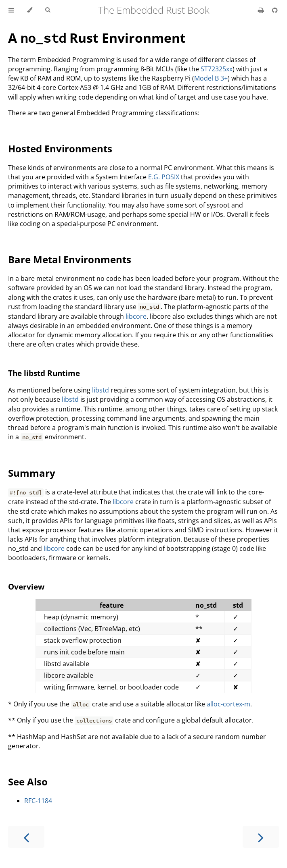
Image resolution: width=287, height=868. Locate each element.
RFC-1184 (38, 801)
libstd (101, 390)
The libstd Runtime (44, 373)
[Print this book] (262, 10)
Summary (32, 473)
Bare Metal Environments (70, 259)
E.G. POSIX (164, 177)
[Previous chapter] (26, 837)
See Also (28, 782)
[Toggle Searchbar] (48, 10)
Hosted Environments (60, 148)
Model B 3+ (211, 78)
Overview (26, 587)
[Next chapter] (261, 837)
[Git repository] (275, 10)
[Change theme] (30, 10)
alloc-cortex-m (228, 704)
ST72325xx (217, 69)
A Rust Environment (97, 38)
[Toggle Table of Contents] (11, 10)
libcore (136, 316)
